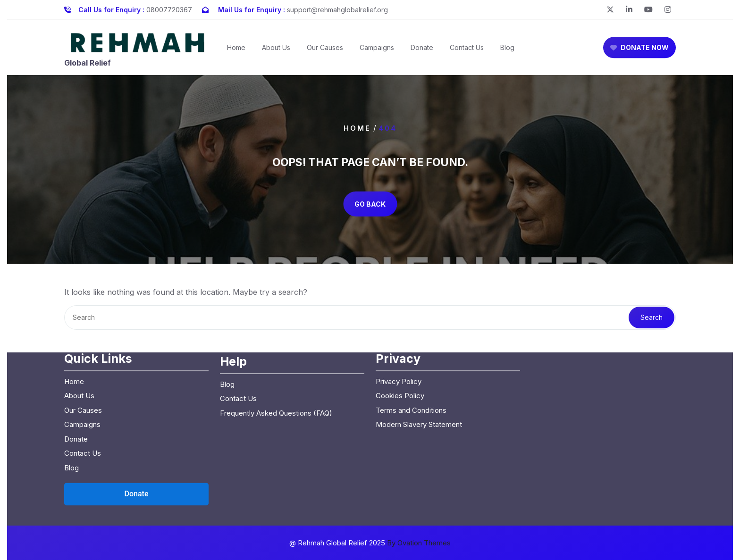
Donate (422, 53)
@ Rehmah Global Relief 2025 (370, 543)
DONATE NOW (639, 53)
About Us (276, 53)
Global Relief (88, 67)
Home (236, 53)
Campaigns (377, 53)
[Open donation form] (136, 440)
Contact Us (467, 53)
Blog (507, 53)
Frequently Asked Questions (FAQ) (276, 359)
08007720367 (169, 8)
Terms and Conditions (411, 356)
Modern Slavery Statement (419, 371)
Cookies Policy (400, 342)
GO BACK (370, 204)
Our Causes (325, 53)
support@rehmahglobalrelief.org (337, 8)
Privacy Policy (399, 327)
